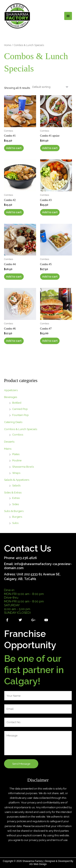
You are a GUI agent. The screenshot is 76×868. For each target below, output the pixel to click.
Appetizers (11, 390)
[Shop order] (49, 87)
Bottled (17, 403)
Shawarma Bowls (23, 467)
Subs (15, 523)
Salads (16, 485)
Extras (16, 498)
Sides (16, 504)
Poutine (17, 460)
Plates (16, 454)
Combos (18, 435)
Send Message (21, 764)
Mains (8, 449)
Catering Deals (13, 422)
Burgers (17, 517)
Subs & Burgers (14, 511)
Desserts (9, 442)
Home (7, 45)
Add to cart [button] (14, 148)
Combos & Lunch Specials (21, 429)
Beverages (11, 397)
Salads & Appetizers (17, 480)
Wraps (16, 473)
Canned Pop (20, 409)
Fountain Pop (20, 415)
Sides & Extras (13, 492)
